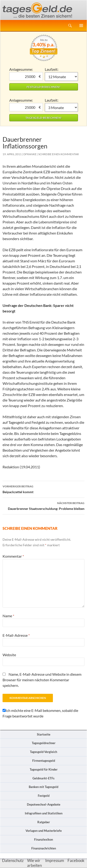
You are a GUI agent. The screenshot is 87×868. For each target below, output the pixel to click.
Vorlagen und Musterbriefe (44, 831)
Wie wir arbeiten (34, 863)
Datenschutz (13, 860)
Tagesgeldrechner (44, 743)
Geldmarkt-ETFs (43, 778)
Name (8, 616)
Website (9, 655)
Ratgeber (44, 822)
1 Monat (61, 77)
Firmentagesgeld (44, 761)
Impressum (55, 860)
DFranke (30, 154)
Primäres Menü (81, 26)
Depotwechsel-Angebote (44, 804)
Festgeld (44, 796)
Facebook (76, 860)
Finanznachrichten (44, 848)
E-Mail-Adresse (16, 635)
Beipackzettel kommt (43, 489)
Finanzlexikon (43, 839)
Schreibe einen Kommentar (59, 154)
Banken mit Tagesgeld (43, 787)
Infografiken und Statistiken (44, 813)
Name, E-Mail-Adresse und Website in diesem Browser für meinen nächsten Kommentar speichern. (42, 680)
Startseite (44, 734)
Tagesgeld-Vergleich (43, 752)
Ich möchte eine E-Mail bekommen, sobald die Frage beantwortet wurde (40, 713)
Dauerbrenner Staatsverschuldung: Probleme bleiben (43, 505)
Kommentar (13, 556)
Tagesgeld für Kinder (44, 769)
